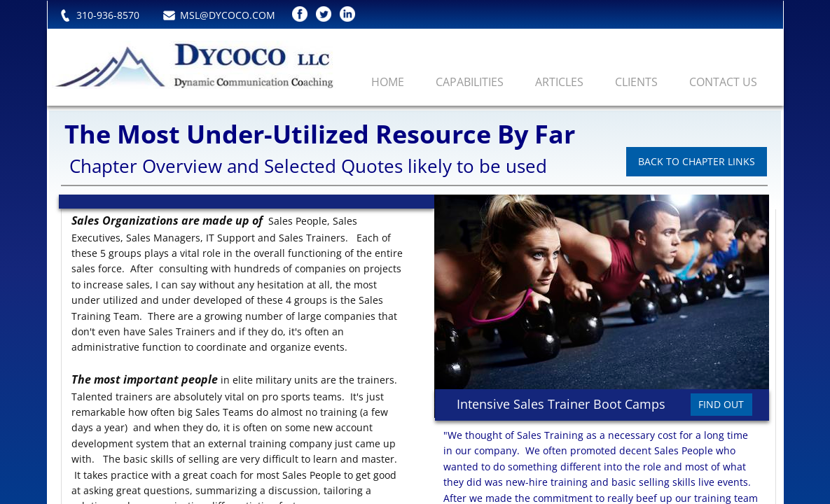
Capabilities (470, 82)
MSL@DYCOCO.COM (228, 15)
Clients (636, 82)
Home (388, 82)
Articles (559, 82)
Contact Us (723, 82)
